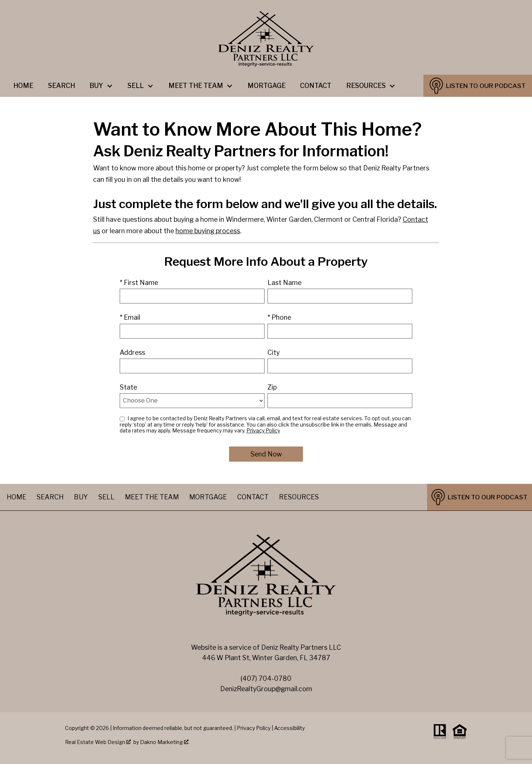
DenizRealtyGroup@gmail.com (266, 689)
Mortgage (267, 86)
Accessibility (289, 728)
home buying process (208, 231)
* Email (130, 317)
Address (132, 352)
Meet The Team (152, 497)
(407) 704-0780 (266, 678)
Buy (81, 497)
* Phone (279, 317)
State (128, 387)
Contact (316, 86)
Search (62, 86)
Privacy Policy (263, 430)
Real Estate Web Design (98, 742)
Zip (272, 387)
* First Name (139, 283)
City (274, 352)
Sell (106, 497)
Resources (299, 497)
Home (23, 86)
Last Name (284, 283)
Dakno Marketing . (165, 742)
